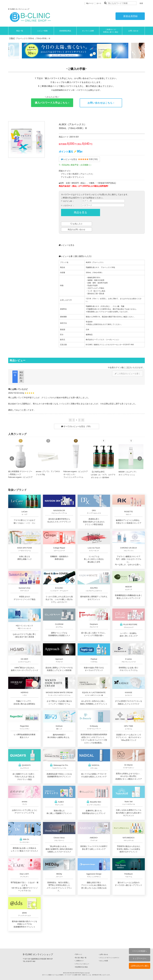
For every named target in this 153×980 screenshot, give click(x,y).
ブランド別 (66, 174)
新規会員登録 (130, 16)
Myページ (90, 3)
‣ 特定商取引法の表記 (81, 967)
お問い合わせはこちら (101, 103)
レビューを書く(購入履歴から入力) (75, 256)
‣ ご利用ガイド (79, 961)
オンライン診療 (88, 31)
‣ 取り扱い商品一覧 (80, 958)
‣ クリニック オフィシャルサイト (109, 958)
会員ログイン (116, 367)
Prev (12, 459)
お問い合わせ (133, 31)
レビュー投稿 (42, 31)
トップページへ (139, 958)
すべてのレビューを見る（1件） (77, 426)
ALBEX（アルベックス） (83, 174)
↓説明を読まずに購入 (140, 966)
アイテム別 (66, 177)
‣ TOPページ (78, 954)
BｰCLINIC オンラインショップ (38, 954)
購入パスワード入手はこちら (52, 103)
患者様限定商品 (65, 31)
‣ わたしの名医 (103, 961)
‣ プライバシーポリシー (82, 964)
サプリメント (78, 177)
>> (83, 420)
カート (99, 3)
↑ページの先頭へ (140, 951)
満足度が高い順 (21, 377)
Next (140, 459)
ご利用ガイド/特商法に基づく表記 (111, 31)
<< (70, 420)
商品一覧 (20, 31)
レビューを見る (67, 245)
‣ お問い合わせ (103, 954)
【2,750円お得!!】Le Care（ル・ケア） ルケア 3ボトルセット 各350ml (103, 475)
